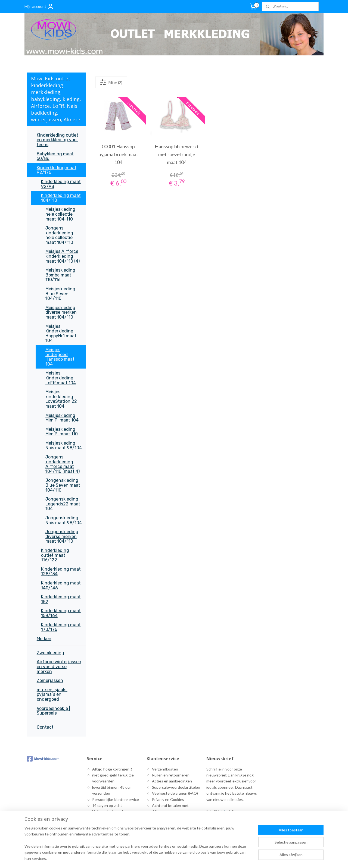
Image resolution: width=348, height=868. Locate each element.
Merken (44, 639)
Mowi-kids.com (43, 759)
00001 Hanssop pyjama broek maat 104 (118, 154)
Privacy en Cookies (168, 799)
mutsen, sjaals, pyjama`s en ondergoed (52, 694)
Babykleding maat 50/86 (55, 156)
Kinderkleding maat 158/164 (61, 613)
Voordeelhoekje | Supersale (53, 711)
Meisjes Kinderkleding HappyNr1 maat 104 (61, 334)
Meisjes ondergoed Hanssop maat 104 (60, 357)
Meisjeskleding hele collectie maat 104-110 (60, 214)
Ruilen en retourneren (171, 775)
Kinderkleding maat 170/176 (61, 627)
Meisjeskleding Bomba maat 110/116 (60, 275)
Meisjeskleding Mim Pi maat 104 (62, 418)
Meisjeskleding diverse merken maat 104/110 (61, 312)
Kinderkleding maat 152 (61, 599)
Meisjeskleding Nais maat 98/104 (64, 446)
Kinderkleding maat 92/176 (57, 170)
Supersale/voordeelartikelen (176, 787)
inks (157, 830)
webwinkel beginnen (258, 858)
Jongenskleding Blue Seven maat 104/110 (63, 485)
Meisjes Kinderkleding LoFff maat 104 (61, 378)
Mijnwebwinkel (302, 858)
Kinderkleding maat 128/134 (61, 572)
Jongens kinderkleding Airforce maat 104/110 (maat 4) (63, 464)
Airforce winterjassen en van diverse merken (59, 666)
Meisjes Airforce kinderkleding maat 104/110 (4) (63, 256)
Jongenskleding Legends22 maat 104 (63, 504)
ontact (160, 824)
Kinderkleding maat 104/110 (61, 198)
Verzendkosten (165, 769)
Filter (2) (111, 82)
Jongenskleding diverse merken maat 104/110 (62, 536)
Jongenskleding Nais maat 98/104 (64, 520)
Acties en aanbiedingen (172, 781)
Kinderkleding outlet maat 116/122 (55, 555)
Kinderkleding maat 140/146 (61, 585)
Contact (45, 727)
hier (225, 811)
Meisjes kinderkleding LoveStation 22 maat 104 (61, 399)
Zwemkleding (50, 653)
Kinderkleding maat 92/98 (61, 184)
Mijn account (39, 7)
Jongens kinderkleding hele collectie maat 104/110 (59, 235)
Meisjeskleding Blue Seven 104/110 (60, 294)
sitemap (229, 858)
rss (239, 858)
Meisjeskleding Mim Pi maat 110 (62, 432)
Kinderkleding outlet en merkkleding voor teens (58, 140)
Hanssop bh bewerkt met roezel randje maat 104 (177, 154)
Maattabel (161, 818)
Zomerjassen (50, 680)
